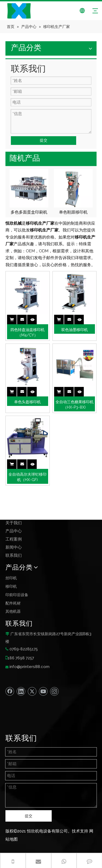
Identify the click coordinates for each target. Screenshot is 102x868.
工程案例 (14, 539)
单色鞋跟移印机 (73, 212)
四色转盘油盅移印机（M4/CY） (27, 332)
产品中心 (14, 531)
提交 (44, 140)
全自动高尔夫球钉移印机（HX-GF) (27, 477)
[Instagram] (54, 691)
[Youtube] (43, 691)
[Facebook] (10, 691)
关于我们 (14, 523)
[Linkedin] (21, 691)
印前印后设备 (17, 595)
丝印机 (11, 578)
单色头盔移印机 (27, 402)
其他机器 (13, 611)
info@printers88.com (30, 667)
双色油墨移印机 (75, 330)
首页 (10, 515)
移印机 (11, 586)
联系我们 (14, 555)
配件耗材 (13, 603)
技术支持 (80, 831)
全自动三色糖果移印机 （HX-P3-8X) (75, 405)
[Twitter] (32, 691)
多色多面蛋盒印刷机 (29, 212)
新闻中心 (14, 547)
